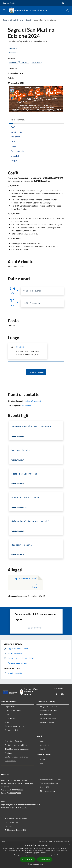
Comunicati (44, 745)
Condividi (13, 48)
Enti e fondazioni (11, 718)
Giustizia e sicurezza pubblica (16, 745)
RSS (4, 841)
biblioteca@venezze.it (33, 401)
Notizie (43, 741)
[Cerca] (67, 10)
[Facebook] (57, 695)
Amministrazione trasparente (16, 818)
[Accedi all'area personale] (63, 3)
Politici (8, 722)
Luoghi (43, 759)
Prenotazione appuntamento (51, 779)
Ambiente (9, 753)
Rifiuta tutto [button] (45, 859)
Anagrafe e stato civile (48, 706)
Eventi (28, 20)
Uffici (7, 714)
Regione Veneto (9, 3)
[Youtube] (62, 695)
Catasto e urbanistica (48, 718)
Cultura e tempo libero (48, 710)
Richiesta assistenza (48, 791)
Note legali (9, 826)
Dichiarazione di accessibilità (16, 830)
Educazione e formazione (14, 741)
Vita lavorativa (46, 714)
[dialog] (36, 855)
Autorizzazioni (10, 761)
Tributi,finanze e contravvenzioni (17, 749)
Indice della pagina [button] (18, 120)
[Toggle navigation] (4, 10)
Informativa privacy (12, 822)
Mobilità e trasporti (47, 722)
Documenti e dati (11, 730)
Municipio (20, 347)
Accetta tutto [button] (28, 859)
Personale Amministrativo (15, 726)
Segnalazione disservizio (49, 783)
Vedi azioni (14, 53)
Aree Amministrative (13, 710)
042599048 (27, 405)
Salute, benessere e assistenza (16, 757)
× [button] (70, 844)
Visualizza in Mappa (36, 372)
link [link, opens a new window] (57, 855)
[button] (36, 864)
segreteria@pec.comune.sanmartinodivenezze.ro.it (21, 805)
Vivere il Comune (17, 20)
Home (5, 20)
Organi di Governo (12, 706)
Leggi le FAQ (45, 787)
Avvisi (42, 749)
